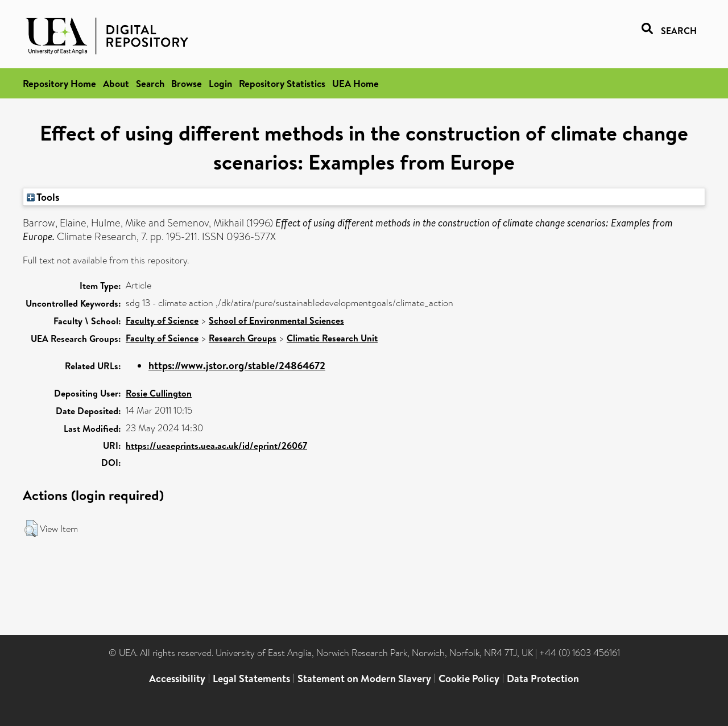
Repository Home (59, 83)
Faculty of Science (162, 320)
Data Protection (543, 678)
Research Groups (243, 338)
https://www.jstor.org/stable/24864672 (237, 366)
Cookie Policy (469, 678)
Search (150, 83)
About (116, 83)
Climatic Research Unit (332, 338)
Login (220, 83)
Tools (43, 197)
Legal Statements (251, 678)
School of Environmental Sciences (276, 320)
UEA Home (355, 83)
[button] (31, 529)
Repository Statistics (282, 83)
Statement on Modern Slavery (364, 678)
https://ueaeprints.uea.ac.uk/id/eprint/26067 (216, 445)
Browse (187, 83)
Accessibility (177, 678)
